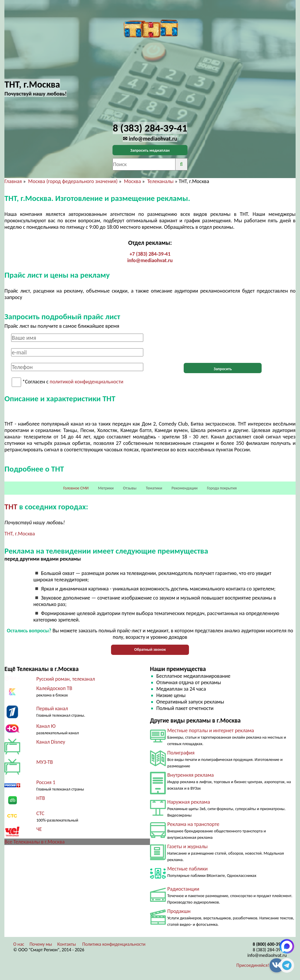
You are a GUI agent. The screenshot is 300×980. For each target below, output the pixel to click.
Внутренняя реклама (191, 775)
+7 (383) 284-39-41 (150, 254)
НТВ (41, 798)
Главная (13, 181)
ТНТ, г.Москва (20, 534)
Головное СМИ (76, 488)
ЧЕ (39, 829)
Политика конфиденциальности (114, 944)
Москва (132, 181)
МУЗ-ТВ (45, 762)
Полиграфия (181, 753)
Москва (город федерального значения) (73, 181)
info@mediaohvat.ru (150, 260)
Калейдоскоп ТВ (54, 688)
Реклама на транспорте (193, 824)
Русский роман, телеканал (66, 679)
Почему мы (41, 944)
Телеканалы (160, 181)
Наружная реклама (189, 802)
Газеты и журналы (187, 846)
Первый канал (52, 708)
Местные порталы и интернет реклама (211, 730)
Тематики (154, 488)
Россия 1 (46, 782)
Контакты (67, 944)
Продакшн (179, 911)
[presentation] (223, 345)
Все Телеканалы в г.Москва (34, 842)
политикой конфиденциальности (87, 382)
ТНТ (11, 507)
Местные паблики (187, 869)
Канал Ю (46, 726)
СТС (40, 813)
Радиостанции (183, 889)
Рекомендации (185, 488)
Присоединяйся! (253, 965)
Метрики (106, 488)
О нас (19, 944)
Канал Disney (51, 742)
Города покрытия (222, 488)
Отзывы (130, 488)
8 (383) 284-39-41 (270, 950)
